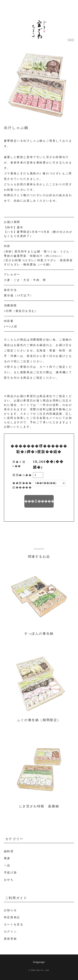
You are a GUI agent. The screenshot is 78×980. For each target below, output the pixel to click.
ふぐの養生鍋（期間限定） (39, 720)
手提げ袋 (10, 873)
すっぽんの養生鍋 (39, 634)
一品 (7, 865)
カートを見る (14, 924)
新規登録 (10, 939)
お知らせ (10, 910)
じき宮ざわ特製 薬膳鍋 (39, 806)
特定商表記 (12, 917)
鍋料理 (9, 851)
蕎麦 (7, 858)
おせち (9, 880)
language (39, 962)
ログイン (10, 932)
